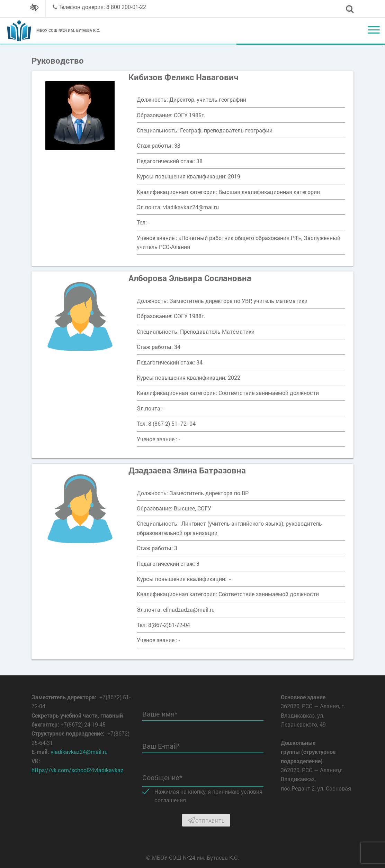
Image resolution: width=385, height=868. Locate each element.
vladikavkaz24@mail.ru (79, 752)
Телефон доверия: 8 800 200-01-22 (102, 7)
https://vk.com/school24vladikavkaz (77, 770)
